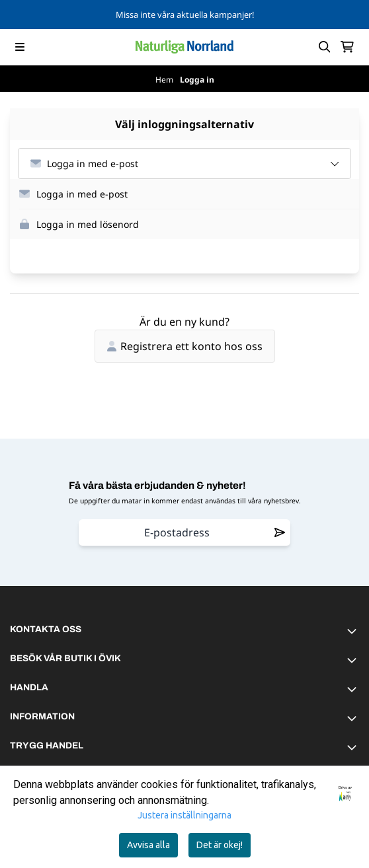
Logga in (197, 80)
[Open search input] (325, 47)
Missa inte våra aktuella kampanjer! (185, 15)
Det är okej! (220, 845)
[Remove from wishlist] (280, 532)
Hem (165, 80)
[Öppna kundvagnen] (347, 47)
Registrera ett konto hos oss (185, 346)
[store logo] (184, 47)
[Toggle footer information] (354, 631)
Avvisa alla (148, 845)
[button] (189, 194)
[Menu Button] (20, 47)
